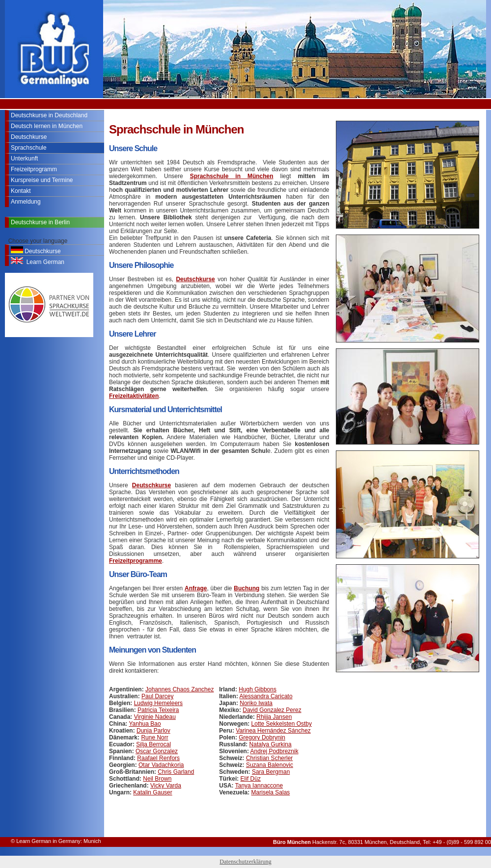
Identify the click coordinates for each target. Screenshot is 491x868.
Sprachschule (29, 148)
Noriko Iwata (256, 703)
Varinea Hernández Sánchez (273, 731)
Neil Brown (157, 779)
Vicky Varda (166, 786)
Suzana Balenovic (270, 765)
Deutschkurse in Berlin (40, 222)
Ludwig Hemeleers (158, 703)
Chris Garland (176, 772)
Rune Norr (154, 737)
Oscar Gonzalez (157, 751)
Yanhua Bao (145, 724)
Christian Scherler (269, 758)
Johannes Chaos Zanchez (179, 689)
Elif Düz (251, 779)
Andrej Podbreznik (274, 751)
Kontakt (21, 191)
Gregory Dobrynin (262, 737)
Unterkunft (24, 158)
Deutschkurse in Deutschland (49, 115)
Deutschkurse (29, 137)
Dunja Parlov (153, 731)
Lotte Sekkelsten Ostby (282, 724)
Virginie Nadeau (155, 717)
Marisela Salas (271, 792)
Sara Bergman (271, 772)
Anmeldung (26, 202)
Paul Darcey (157, 696)
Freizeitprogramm (34, 169)
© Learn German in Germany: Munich (56, 841)
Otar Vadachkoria (161, 765)
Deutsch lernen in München (47, 126)
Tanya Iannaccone (259, 786)
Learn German (38, 261)
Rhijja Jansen (274, 717)
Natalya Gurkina (271, 744)
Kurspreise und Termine (42, 180)
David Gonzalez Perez (272, 710)
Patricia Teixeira (158, 710)
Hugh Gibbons (258, 689)
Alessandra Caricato (266, 696)
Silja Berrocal (153, 744)
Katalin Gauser (152, 792)
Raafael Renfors (158, 758)
